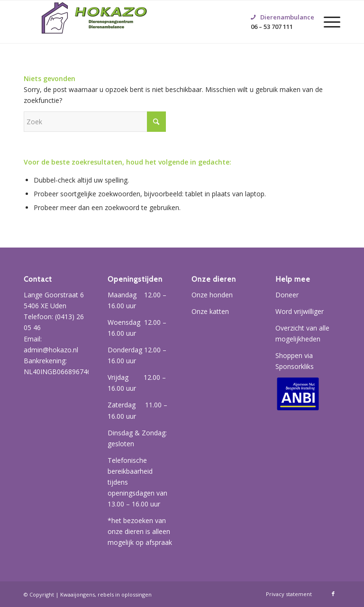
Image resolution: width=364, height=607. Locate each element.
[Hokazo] (95, 22)
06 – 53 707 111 (278, 10)
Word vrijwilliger (300, 311)
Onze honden (212, 295)
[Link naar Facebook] (333, 594)
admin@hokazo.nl (51, 350)
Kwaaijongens (77, 594)
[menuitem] (327, 22)
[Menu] (327, 22)
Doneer (287, 295)
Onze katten (210, 311)
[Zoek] (95, 122)
